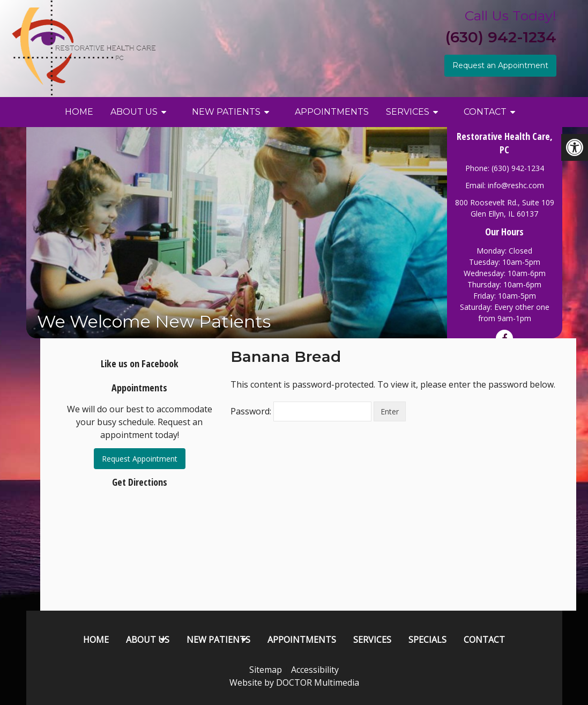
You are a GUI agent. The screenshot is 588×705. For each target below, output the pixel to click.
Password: (301, 411)
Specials (427, 640)
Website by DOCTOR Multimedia (294, 682)
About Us (134, 112)
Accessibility (315, 670)
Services (408, 112)
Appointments (332, 112)
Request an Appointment (500, 65)
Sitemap (266, 670)
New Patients (226, 112)
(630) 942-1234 (501, 37)
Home (79, 112)
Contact (485, 112)
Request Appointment (140, 459)
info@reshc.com (516, 185)
